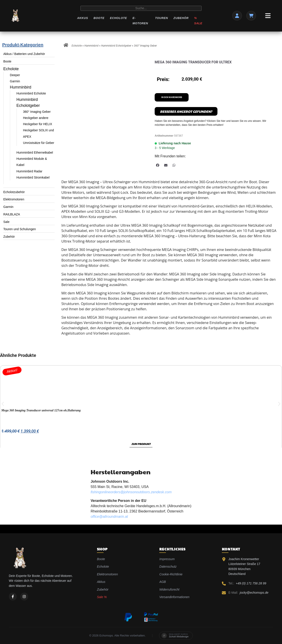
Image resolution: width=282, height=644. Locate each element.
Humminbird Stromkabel (33, 177)
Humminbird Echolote (31, 93)
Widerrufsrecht (169, 589)
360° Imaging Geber (37, 112)
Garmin (15, 81)
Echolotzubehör (14, 192)
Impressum (167, 559)
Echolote (118, 18)
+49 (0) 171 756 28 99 (251, 583)
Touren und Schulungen (20, 229)
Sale (6, 222)
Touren (162, 18)
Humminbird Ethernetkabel (35, 153)
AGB (163, 582)
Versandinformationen (174, 597)
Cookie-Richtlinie (171, 574)
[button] (158, 165)
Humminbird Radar (29, 171)
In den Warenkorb (172, 97)
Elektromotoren (14, 199)
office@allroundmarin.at (109, 517)
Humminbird (21, 87)
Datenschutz (168, 567)
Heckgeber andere (36, 118)
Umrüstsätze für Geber (39, 143)
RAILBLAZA (12, 214)
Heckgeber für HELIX (37, 124)
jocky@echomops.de (254, 593)
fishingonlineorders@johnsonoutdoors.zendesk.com (131, 492)
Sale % (102, 597)
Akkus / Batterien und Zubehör (24, 54)
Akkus (83, 18)
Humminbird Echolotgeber (116, 46)
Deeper (15, 75)
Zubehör (181, 18)
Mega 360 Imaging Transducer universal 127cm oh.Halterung (41, 410)
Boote (99, 18)
